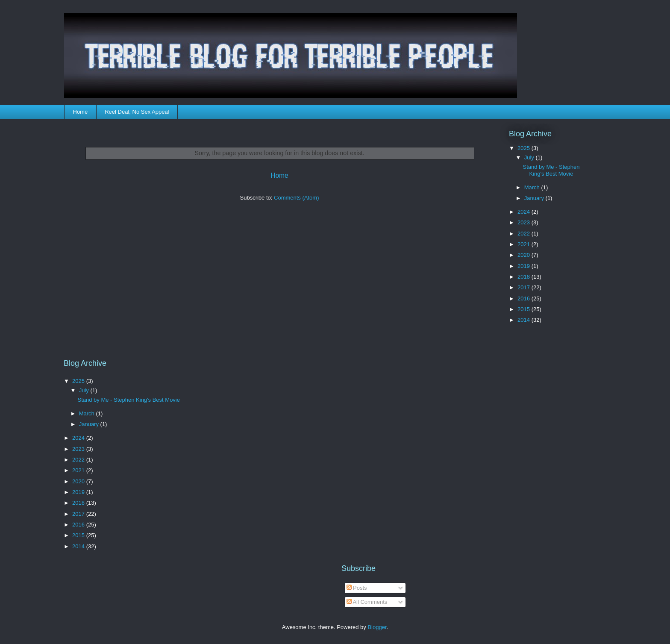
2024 (525, 212)
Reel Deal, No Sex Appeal (137, 112)
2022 (525, 234)
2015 (525, 309)
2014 (525, 320)
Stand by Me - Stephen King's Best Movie (551, 170)
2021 (525, 244)
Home (81, 112)
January (535, 198)
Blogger (377, 627)
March (533, 187)
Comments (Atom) (296, 198)
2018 (525, 277)
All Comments (367, 602)
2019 (525, 266)
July (530, 157)
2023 (525, 222)
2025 (525, 148)
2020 (525, 255)
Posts (357, 588)
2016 (525, 298)
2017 (525, 287)
